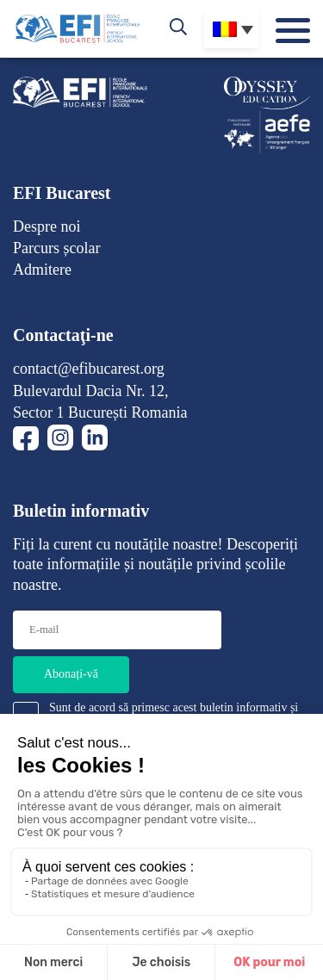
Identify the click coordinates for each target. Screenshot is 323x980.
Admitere (42, 270)
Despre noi (47, 226)
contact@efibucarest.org (89, 369)
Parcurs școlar (56, 248)
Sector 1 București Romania (100, 412)
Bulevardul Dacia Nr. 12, (90, 391)
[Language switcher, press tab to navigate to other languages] (231, 29)
